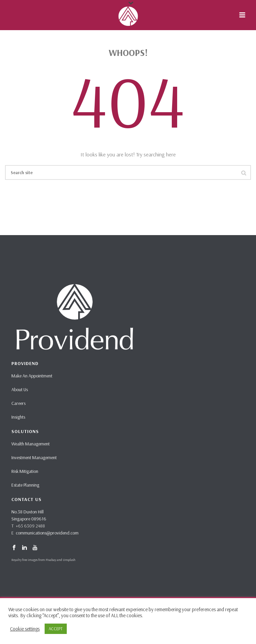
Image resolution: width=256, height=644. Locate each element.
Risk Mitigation (25, 471)
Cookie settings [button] (25, 629)
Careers (18, 403)
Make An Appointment (32, 376)
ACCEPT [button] (56, 629)
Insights (18, 417)
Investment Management (34, 457)
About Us (20, 389)
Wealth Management (31, 444)
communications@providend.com (47, 533)
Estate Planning (25, 485)
